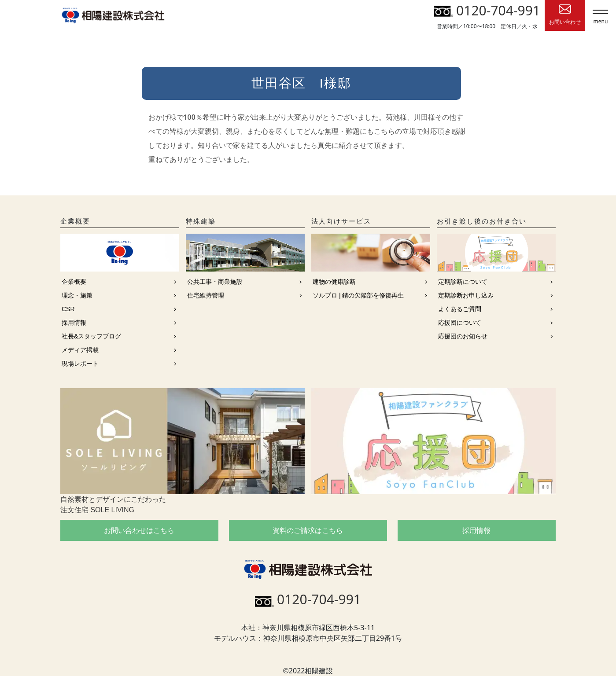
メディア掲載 (80, 350)
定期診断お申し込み (466, 295)
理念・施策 (77, 295)
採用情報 (74, 323)
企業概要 (74, 282)
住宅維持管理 (206, 295)
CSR (68, 309)
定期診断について (463, 282)
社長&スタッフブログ (91, 336)
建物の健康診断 (334, 282)
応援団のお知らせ (463, 336)
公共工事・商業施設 (215, 282)
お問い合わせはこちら (139, 530)
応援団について (460, 323)
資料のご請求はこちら (308, 530)
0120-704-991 (487, 10)
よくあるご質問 (460, 309)
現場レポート (80, 364)
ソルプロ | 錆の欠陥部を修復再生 (358, 295)
